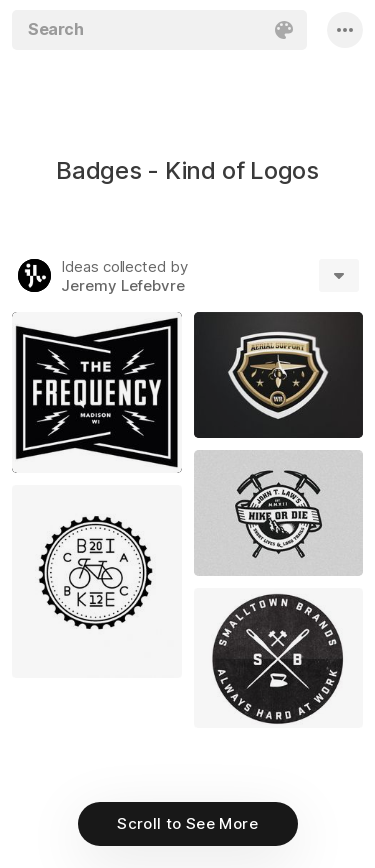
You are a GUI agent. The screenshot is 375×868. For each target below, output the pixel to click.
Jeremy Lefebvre (123, 285)
